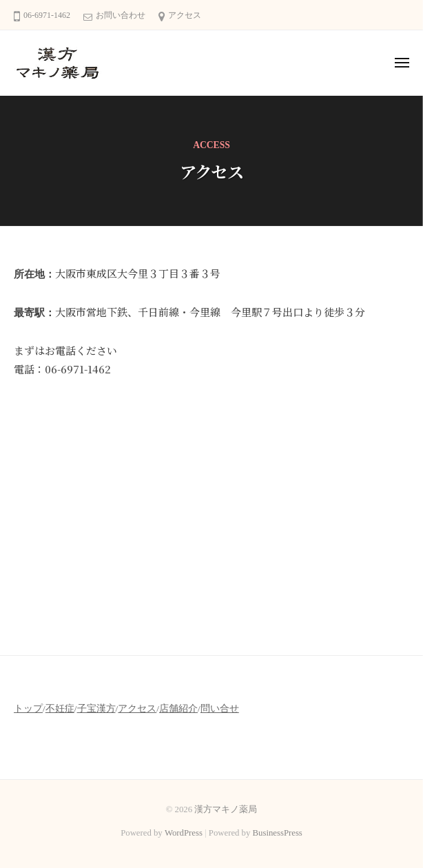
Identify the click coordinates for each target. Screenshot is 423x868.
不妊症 (60, 709)
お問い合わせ (121, 15)
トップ (28, 709)
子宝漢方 (96, 709)
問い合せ (220, 709)
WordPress (184, 833)
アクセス (185, 15)
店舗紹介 (178, 709)
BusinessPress (278, 833)
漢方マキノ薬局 (226, 809)
